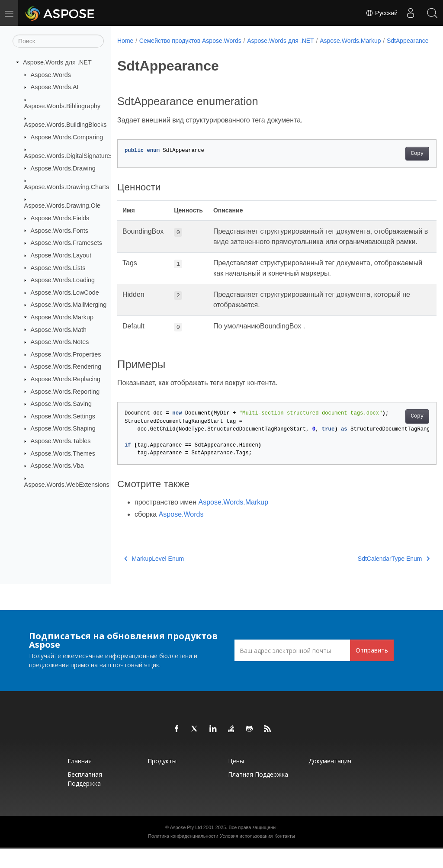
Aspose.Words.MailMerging (69, 305)
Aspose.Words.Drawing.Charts (67, 187)
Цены (236, 780)
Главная (80, 780)
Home (125, 41)
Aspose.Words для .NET (57, 62)
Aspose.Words (51, 74)
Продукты (162, 780)
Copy (395, 163)
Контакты (285, 855)
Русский (382, 13)
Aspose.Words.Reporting (65, 391)
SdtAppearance (144, 50)
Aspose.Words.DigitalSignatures (69, 156)
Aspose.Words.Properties (66, 354)
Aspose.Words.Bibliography (63, 106)
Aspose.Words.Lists (58, 267)
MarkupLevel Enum (154, 578)
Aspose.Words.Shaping (63, 428)
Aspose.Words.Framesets (66, 243)
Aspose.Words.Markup (62, 317)
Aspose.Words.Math (59, 329)
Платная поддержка (258, 794)
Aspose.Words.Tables (61, 441)
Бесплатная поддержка (85, 798)
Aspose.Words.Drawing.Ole (63, 206)
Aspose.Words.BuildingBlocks (66, 125)
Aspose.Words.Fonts (59, 230)
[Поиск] (58, 41)
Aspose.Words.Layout (61, 255)
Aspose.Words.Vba (57, 466)
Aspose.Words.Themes (63, 453)
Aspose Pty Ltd (186, 847)
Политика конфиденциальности (183, 855)
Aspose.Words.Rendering (66, 366)
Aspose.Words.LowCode (65, 293)
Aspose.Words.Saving (61, 404)
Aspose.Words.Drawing (63, 168)
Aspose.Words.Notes (60, 342)
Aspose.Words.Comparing (67, 137)
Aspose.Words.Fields (60, 218)
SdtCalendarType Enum (371, 578)
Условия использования (246, 855)
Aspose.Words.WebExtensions (67, 484)
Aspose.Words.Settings (63, 416)
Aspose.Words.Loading (63, 280)
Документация (330, 780)
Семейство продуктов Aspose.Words (190, 41)
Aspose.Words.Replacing (66, 379)
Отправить (372, 670)
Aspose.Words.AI (55, 87)
